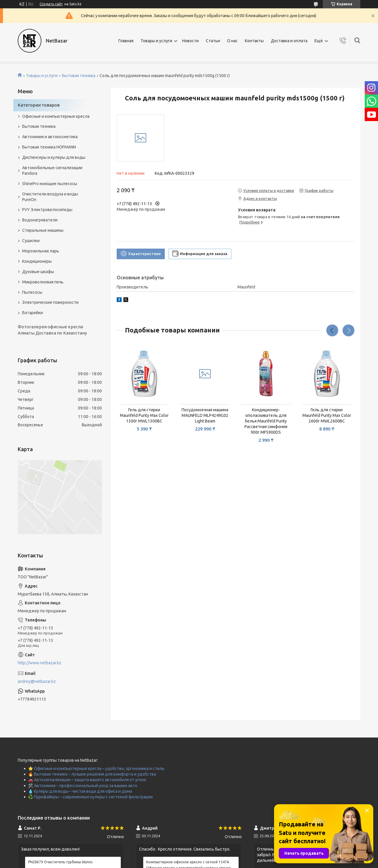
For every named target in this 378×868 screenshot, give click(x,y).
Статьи (213, 41)
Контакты (254, 41)
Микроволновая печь (43, 282)
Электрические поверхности (50, 302)
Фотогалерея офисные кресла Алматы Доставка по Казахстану (52, 330)
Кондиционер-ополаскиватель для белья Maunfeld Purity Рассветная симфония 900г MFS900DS (266, 421)
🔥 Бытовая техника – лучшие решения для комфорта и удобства (92, 774)
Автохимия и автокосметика (50, 137)
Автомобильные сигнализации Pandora (52, 170)
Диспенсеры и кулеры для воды (54, 157)
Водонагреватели (40, 220)
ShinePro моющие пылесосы (50, 184)
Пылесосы (32, 292)
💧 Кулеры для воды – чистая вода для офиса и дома (80, 791)
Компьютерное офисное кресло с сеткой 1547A (188, 862)
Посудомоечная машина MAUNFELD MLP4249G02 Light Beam (205, 415)
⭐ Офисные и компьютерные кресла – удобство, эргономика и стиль (96, 769)
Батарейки (32, 313)
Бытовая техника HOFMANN (49, 147)
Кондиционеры (37, 261)
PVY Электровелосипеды (47, 210)
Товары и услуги (156, 41)
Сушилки (31, 241)
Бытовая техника (79, 76)
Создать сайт (51, 4)
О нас (232, 41)
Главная (126, 41)
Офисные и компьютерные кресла (56, 116)
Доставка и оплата (289, 41)
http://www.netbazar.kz (40, 663)
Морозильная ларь (41, 251)
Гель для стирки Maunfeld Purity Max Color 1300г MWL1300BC (144, 415)
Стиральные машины (43, 230)
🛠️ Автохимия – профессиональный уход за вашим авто (83, 786)
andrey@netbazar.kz (37, 681)
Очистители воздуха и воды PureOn (50, 197)
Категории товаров (39, 105)
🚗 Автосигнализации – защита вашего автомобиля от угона (87, 780)
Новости (190, 41)
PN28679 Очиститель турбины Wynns (60, 862)
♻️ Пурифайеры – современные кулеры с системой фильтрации (90, 797)
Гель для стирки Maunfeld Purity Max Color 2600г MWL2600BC (327, 415)
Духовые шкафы (38, 272)
